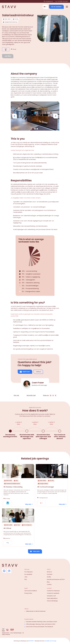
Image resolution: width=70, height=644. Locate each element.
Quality (49, 577)
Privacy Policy (28, 593)
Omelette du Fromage (50, 641)
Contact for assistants (53, 593)
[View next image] (56, 116)
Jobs (26, 577)
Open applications (52, 598)
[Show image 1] (35, 129)
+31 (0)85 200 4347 (62, 1)
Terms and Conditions (31, 591)
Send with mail (31, 395)
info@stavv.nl (48, 1)
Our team (50, 574)
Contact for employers (53, 591)
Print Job (16, 395)
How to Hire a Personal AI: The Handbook (40, 627)
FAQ (26, 579)
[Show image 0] (33, 129)
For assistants (28, 574)
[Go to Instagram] (9, 571)
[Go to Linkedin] (4, 571)
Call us (38, 372)
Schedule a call (51, 596)
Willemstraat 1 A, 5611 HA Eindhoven (36, 611)
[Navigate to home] (9, 7)
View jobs (35, 551)
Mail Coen (25, 372)
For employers (29, 572)
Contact (49, 584)
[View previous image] (15, 116)
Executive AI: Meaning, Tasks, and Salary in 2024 (42, 622)
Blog (48, 582)
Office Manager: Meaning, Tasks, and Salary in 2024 (41, 624)
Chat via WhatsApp (52, 601)
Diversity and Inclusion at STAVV (56, 579)
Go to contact (56, 7)
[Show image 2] (37, 129)
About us (49, 572)
